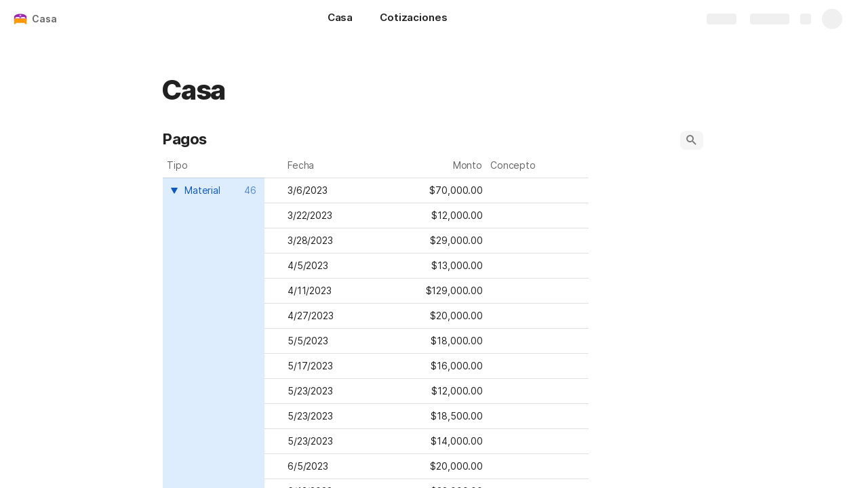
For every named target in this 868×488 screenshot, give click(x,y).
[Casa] (340, 19)
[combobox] (212, 190)
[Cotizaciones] (413, 19)
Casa (44, 19)
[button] (692, 140)
